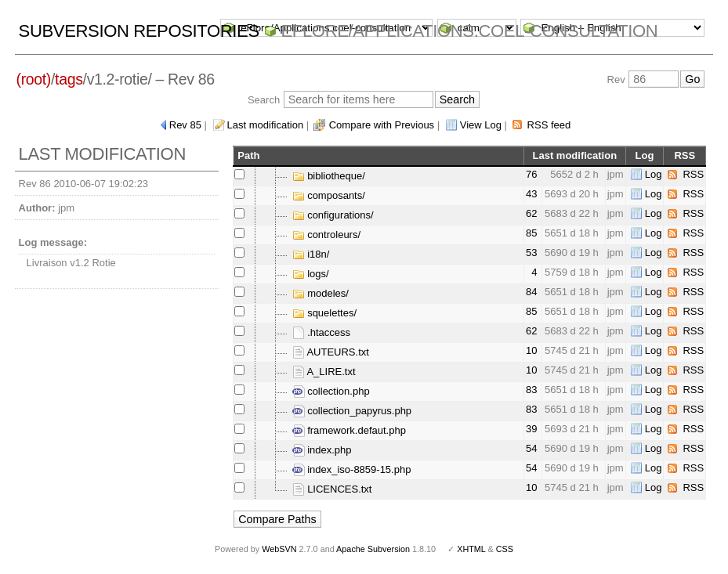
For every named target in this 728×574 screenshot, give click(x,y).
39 (531, 429)
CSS (505, 549)
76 (531, 174)
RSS (693, 174)
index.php (322, 450)
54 (531, 448)
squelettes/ (325, 313)
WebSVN (279, 549)
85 (531, 233)
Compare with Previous (382, 125)
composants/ (329, 195)
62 (531, 213)
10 (531, 350)
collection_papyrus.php (352, 411)
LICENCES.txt (332, 489)
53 (531, 253)
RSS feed (549, 125)
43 (531, 194)
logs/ (311, 274)
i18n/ (311, 254)
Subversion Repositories (139, 31)
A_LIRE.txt (324, 372)
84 (531, 292)
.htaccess (322, 332)
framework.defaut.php (349, 430)
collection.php (331, 391)
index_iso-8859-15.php (352, 469)
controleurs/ (327, 235)
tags (69, 79)
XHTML (471, 549)
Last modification (266, 125)
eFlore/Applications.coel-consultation (470, 31)
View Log (481, 125)
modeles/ (321, 293)
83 (531, 390)
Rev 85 (185, 125)
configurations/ (333, 215)
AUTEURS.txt (331, 352)
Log (654, 174)
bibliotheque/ (329, 176)
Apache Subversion (373, 549)
